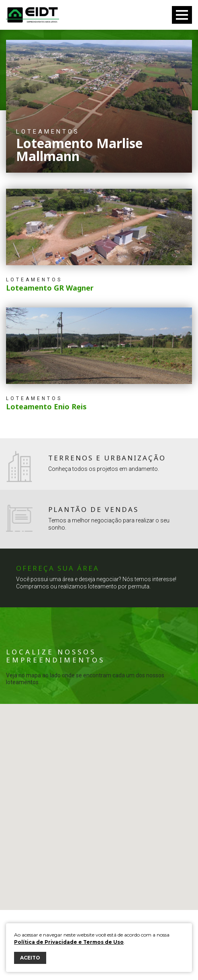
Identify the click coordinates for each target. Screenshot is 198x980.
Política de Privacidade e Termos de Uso (69, 942)
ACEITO (30, 958)
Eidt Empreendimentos (33, 15)
